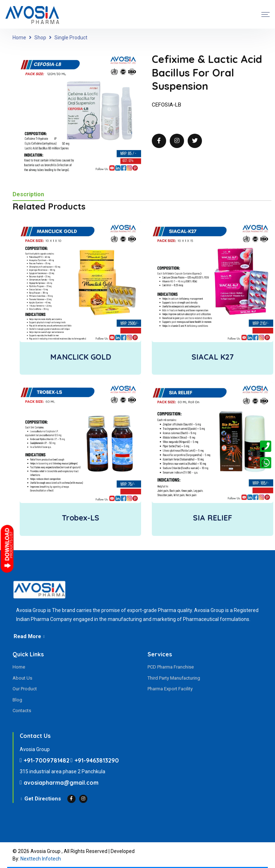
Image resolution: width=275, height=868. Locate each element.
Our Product (25, 689)
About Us (22, 678)
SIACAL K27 (213, 357)
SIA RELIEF (213, 518)
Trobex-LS (81, 518)
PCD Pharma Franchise (171, 667)
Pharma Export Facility (170, 689)
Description (28, 195)
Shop (40, 38)
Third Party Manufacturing (174, 678)
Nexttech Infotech (41, 859)
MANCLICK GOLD (81, 357)
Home (19, 38)
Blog (17, 700)
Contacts (22, 711)
